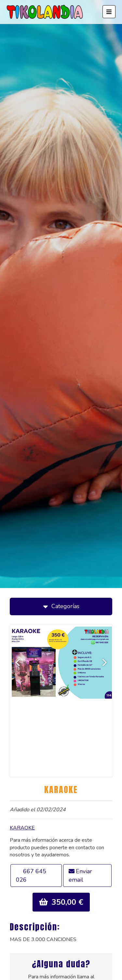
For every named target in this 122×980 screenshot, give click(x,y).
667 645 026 (31, 875)
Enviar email (80, 875)
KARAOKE (22, 828)
